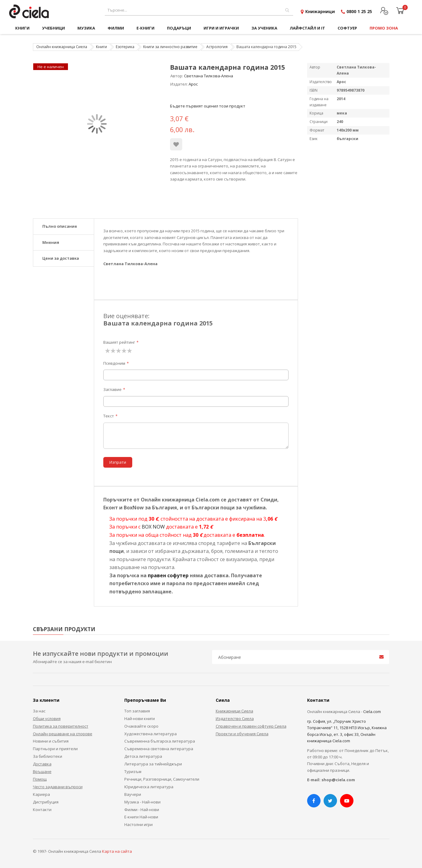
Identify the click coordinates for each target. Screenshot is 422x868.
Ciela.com (372, 712)
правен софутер (168, 575)
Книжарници (320, 11)
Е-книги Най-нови (141, 817)
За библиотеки (48, 756)
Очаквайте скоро (141, 726)
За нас (39, 711)
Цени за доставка (61, 258)
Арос (193, 84)
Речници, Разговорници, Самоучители (162, 779)
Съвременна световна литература (159, 749)
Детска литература (143, 756)
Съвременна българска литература (160, 741)
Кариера (41, 794)
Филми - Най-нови (142, 810)
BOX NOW (153, 527)
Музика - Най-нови (142, 802)
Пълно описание (60, 226)
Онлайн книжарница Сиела (62, 47)
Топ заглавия (137, 711)
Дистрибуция (46, 802)
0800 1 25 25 (359, 11)
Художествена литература (151, 734)
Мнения (51, 242)
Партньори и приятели (55, 749)
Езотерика (125, 47)
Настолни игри (138, 824)
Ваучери (133, 794)
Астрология (217, 47)
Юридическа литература (149, 787)
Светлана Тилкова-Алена (209, 76)
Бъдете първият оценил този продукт (208, 106)
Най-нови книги (140, 719)
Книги (101, 47)
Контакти (42, 810)
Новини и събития (51, 741)
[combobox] (199, 10)
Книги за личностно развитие (170, 47)
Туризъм (133, 771)
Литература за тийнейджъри (153, 764)
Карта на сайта (117, 851)
